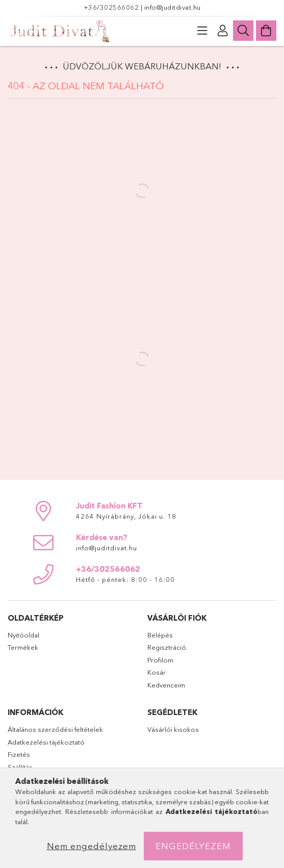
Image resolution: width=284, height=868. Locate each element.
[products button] (202, 31)
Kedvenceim (166, 685)
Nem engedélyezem (92, 846)
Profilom (160, 660)
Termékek (23, 647)
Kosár (157, 672)
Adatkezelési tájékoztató (46, 742)
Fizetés (19, 754)
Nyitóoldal (23, 635)
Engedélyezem (193, 846)
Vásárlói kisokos (173, 729)
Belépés (160, 635)
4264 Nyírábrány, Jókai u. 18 (126, 516)
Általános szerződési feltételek (55, 729)
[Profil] (223, 31)
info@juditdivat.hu (173, 7)
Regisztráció (167, 647)
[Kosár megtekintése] (266, 31)
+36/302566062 (112, 7)
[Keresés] (243, 31)
